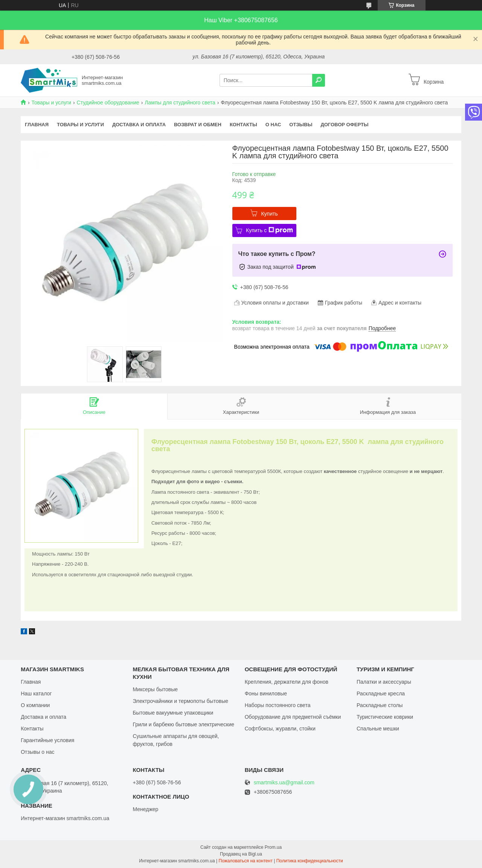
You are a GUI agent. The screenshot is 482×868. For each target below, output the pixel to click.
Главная (37, 125)
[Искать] (319, 80)
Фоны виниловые (266, 693)
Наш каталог (36, 693)
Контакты (243, 125)
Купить (269, 214)
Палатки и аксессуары (384, 682)
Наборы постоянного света (278, 705)
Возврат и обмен (198, 125)
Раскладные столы (380, 705)
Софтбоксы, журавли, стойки (280, 729)
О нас (273, 125)
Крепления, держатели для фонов (287, 682)
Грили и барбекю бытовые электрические (183, 724)
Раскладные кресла (381, 693)
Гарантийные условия (47, 740)
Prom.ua (273, 847)
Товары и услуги (51, 103)
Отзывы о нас (37, 752)
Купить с (269, 230)
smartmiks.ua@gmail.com (284, 783)
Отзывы (301, 125)
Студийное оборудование (108, 103)
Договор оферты (344, 125)
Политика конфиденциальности (310, 861)
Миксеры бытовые (155, 689)
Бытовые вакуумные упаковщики (173, 713)
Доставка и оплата (139, 125)
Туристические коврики (385, 717)
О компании (35, 705)
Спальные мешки (378, 729)
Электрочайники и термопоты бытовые (180, 701)
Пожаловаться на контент (246, 861)
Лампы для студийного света (180, 103)
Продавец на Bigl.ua (241, 854)
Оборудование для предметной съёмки (293, 717)
